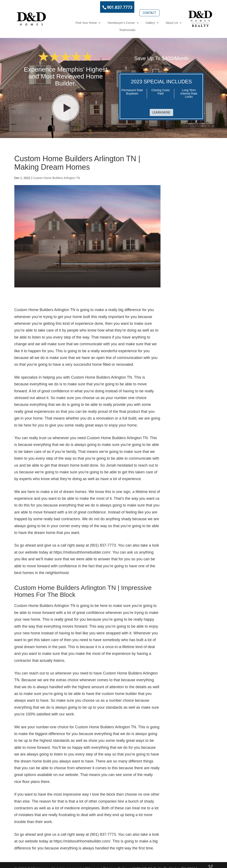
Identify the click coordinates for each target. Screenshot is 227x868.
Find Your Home (58, 21)
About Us (144, 21)
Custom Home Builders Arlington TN (56, 169)
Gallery (122, 21)
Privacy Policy (116, 859)
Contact (135, 6)
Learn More (161, 100)
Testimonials (169, 21)
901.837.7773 (105, 6)
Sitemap (93, 859)
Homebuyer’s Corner (93, 21)
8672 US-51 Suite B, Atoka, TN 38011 (165, 859)
